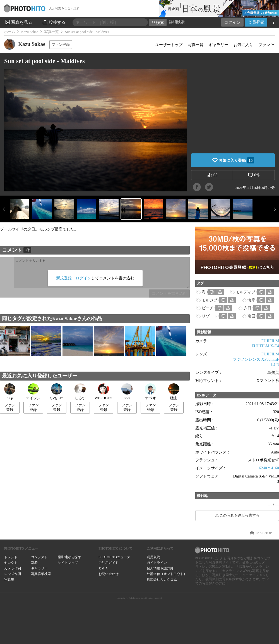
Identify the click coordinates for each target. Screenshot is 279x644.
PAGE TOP (264, 533)
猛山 (174, 392)
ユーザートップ (169, 45)
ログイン (232, 22)
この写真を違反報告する (240, 515)
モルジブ (210, 300)
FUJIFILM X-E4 (265, 346)
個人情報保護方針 (160, 568)
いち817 (56, 392)
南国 (251, 316)
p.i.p (10, 392)
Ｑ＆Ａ (103, 568)
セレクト (11, 563)
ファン (264, 45)
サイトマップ (68, 563)
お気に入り (243, 45)
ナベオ (150, 392)
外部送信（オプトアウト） (167, 574)
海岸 (251, 300)
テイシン (33, 392)
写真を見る (18, 22)
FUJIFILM (270, 341)
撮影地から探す (69, 557)
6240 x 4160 (269, 468)
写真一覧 (52, 32)
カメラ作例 (13, 568)
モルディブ (246, 292)
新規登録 (64, 278)
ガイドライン (157, 563)
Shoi (127, 392)
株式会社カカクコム (162, 579)
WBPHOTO (103, 392)
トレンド (11, 557)
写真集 (9, 579)
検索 (158, 22)
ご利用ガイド (109, 563)
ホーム (10, 32)
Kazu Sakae (30, 32)
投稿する (54, 22)
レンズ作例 (13, 574)
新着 (34, 563)
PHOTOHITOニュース (114, 557)
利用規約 (153, 557)
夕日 (247, 308)
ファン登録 (61, 45)
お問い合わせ (109, 574)
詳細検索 (177, 22)
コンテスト (39, 557)
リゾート (210, 316)
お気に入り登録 (236, 160)
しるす (80, 392)
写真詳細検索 (41, 574)
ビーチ (208, 308)
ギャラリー (218, 45)
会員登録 (256, 22)
